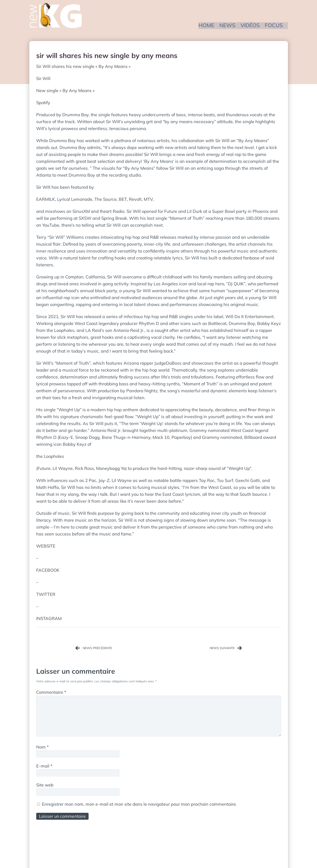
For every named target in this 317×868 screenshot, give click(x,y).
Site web (45, 786)
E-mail (44, 767)
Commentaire (51, 692)
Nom (42, 748)
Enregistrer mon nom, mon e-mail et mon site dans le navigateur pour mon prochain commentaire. (139, 806)
